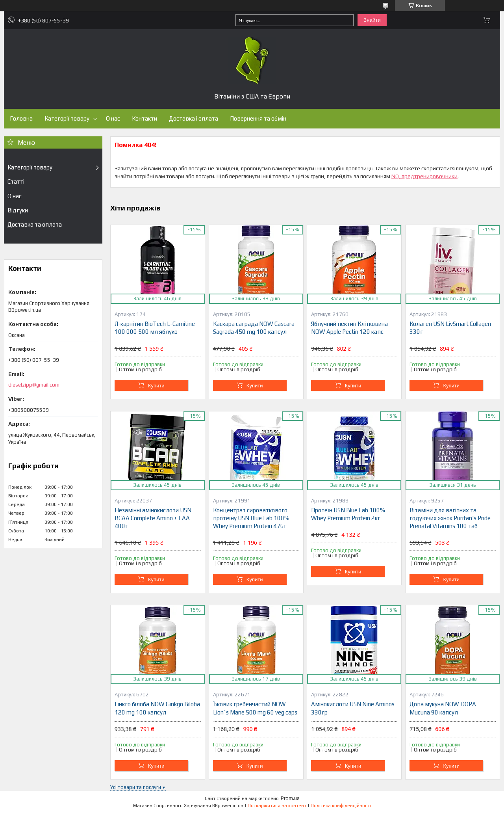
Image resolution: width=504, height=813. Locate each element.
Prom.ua (290, 798)
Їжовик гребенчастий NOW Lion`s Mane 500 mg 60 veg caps (255, 708)
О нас (113, 118)
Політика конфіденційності (341, 806)
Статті (16, 181)
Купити (156, 386)
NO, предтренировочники (424, 176)
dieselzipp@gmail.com (34, 385)
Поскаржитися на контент (277, 806)
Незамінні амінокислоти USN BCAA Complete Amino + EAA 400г (153, 518)
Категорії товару (67, 118)
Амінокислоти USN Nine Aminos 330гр (353, 708)
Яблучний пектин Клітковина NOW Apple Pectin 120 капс (349, 328)
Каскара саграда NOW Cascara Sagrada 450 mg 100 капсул (254, 328)
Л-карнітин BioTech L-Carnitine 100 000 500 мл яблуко (155, 328)
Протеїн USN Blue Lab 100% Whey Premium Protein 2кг (348, 514)
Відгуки (18, 210)
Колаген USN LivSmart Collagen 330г (450, 328)
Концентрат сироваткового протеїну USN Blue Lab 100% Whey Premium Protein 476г (251, 518)
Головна (21, 118)
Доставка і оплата (194, 118)
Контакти (145, 118)
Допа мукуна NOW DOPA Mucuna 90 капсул (443, 708)
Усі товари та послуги (136, 787)
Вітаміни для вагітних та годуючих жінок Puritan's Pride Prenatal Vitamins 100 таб (450, 518)
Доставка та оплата (35, 224)
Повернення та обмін (258, 118)
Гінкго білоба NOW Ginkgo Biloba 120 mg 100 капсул (157, 708)
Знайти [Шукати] (372, 20)
